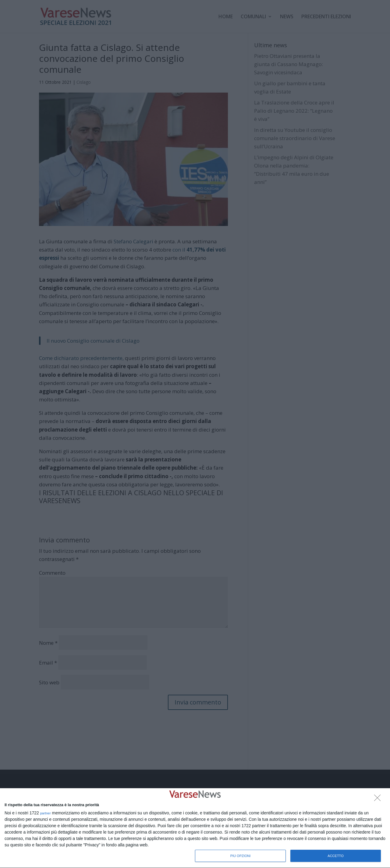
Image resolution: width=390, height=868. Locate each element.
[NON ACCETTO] (379, 799)
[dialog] (195, 828)
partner (46, 813)
